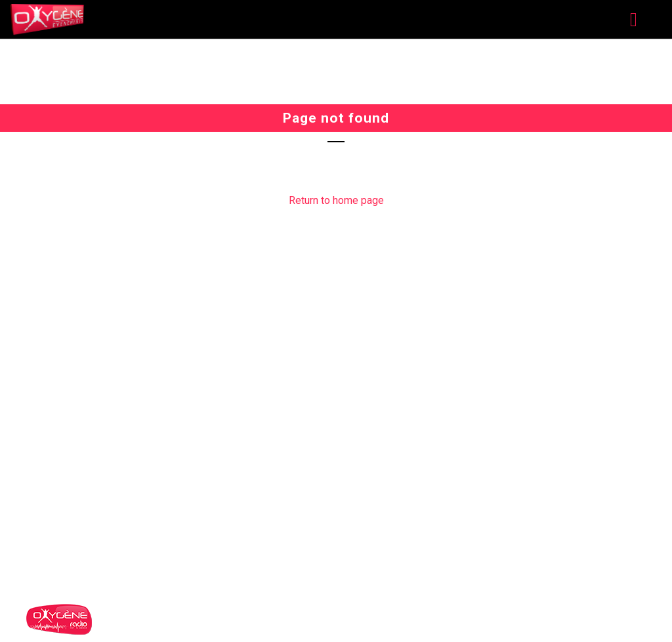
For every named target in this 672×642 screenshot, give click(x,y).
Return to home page (336, 200)
